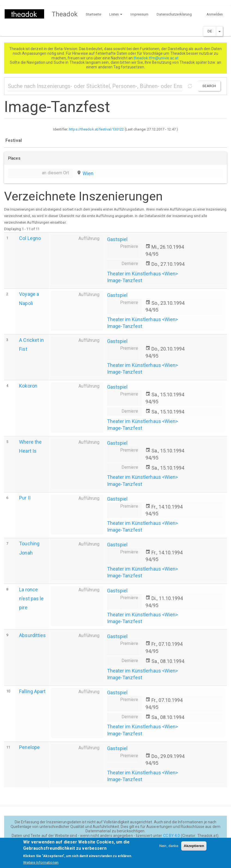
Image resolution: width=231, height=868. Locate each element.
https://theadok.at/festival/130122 (96, 129)
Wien (88, 173)
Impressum (139, 14)
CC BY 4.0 (172, 836)
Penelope (29, 747)
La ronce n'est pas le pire (31, 599)
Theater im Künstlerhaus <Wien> (143, 274)
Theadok (65, 14)
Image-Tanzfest (125, 280)
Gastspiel (117, 239)
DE (210, 31)
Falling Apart (32, 691)
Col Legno (30, 238)
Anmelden (215, 14)
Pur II (25, 498)
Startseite (93, 14)
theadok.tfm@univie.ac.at (156, 58)
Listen (116, 14)
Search (209, 86)
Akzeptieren (194, 848)
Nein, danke (169, 848)
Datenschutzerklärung (174, 14)
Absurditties (32, 635)
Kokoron (28, 386)
